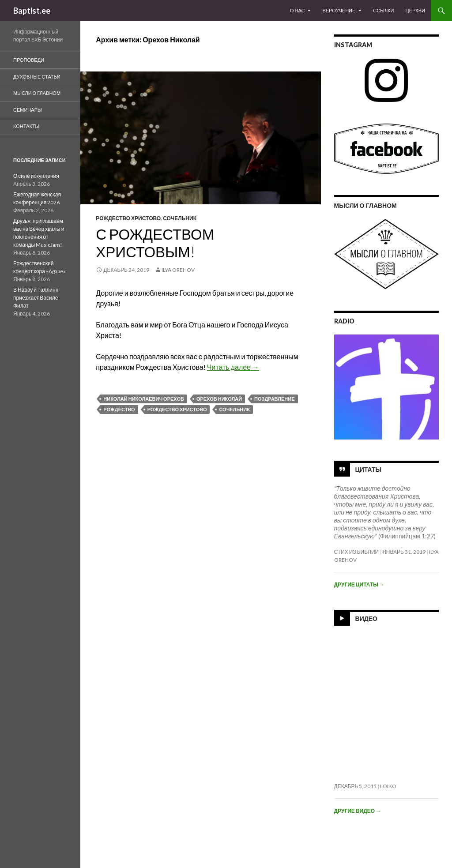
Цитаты (369, 469)
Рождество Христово (128, 218)
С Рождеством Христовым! (155, 243)
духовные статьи (37, 77)
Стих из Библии (357, 552)
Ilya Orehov (178, 270)
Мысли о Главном (37, 93)
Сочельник (180, 218)
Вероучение (339, 10)
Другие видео (358, 811)
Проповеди (29, 60)
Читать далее (233, 367)
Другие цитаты (359, 584)
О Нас (298, 10)
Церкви (415, 10)
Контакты (26, 126)
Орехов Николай (219, 399)
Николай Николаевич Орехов (144, 399)
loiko (388, 786)
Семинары (28, 110)
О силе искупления (36, 176)
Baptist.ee (32, 11)
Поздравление (274, 399)
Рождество (119, 409)
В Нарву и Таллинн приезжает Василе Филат (36, 298)
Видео (366, 618)
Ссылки (383, 10)
